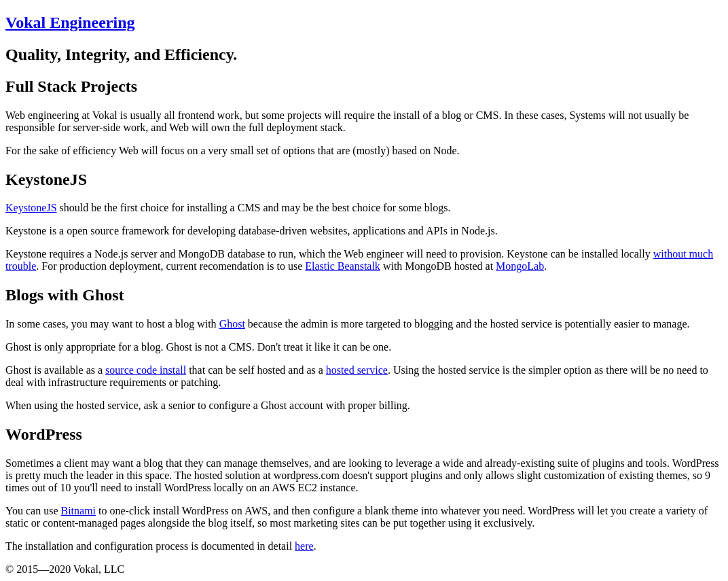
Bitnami (78, 511)
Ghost (232, 324)
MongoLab (520, 266)
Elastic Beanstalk (343, 266)
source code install (146, 370)
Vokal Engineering (70, 22)
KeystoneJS (31, 208)
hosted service (357, 370)
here (304, 546)
